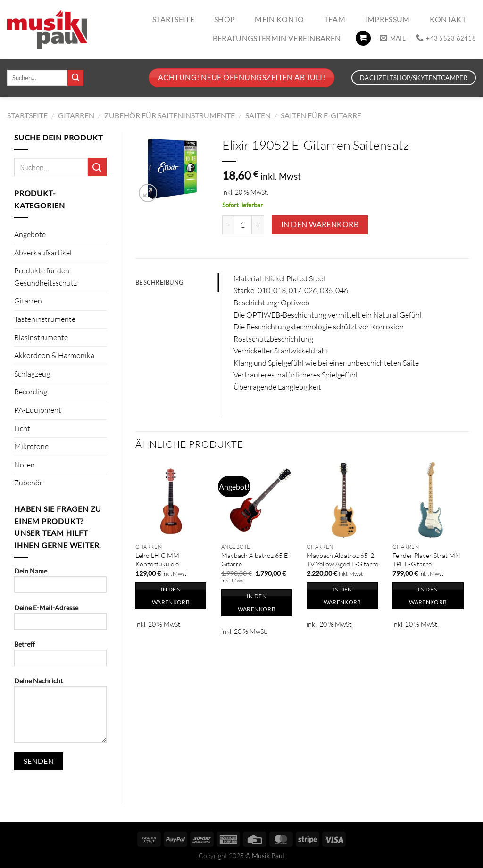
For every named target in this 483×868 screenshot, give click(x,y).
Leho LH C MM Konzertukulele (157, 560)
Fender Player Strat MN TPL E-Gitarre (426, 560)
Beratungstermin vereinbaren (277, 38)
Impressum (387, 19)
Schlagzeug (32, 374)
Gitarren (76, 115)
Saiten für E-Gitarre (321, 115)
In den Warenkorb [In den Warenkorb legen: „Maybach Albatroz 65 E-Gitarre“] (257, 602)
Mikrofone (31, 446)
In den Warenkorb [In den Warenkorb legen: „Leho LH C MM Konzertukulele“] (171, 596)
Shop (225, 19)
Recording (31, 392)
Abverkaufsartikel (43, 253)
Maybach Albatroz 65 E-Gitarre (256, 560)
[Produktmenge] (242, 225)
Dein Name (60, 583)
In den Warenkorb (320, 224)
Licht (22, 428)
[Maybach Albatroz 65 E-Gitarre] (259, 500)
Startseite (173, 19)
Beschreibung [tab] (159, 282)
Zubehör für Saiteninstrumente (170, 115)
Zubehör (28, 483)
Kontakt (448, 19)
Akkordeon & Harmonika (54, 355)
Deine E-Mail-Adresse (60, 620)
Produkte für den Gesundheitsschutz (46, 277)
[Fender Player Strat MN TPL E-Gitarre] (431, 500)
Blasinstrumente (41, 337)
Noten (25, 465)
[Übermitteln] (75, 78)
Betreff (60, 656)
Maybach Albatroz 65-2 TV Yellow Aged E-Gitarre (342, 560)
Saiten (258, 115)
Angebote (30, 234)
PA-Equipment (38, 410)
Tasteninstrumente (45, 319)
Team (335, 19)
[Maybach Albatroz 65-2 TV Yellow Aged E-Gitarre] (345, 500)
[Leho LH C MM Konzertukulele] (174, 500)
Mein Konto (279, 19)
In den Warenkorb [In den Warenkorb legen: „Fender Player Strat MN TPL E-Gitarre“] (428, 596)
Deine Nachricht (60, 713)
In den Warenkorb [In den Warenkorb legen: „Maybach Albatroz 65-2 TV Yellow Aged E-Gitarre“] (342, 596)
